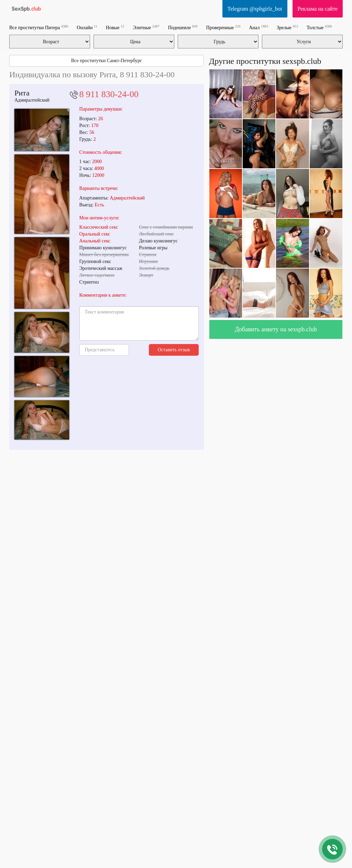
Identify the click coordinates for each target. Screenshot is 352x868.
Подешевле (183, 27)
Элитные (146, 27)
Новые (115, 27)
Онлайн (87, 27)
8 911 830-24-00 (109, 94)
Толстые (319, 27)
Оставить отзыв (174, 350)
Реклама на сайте (318, 9)
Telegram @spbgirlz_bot (255, 9)
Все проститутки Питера (39, 27)
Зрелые (287, 27)
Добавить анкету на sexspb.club (276, 329)
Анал (259, 27)
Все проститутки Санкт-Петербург (107, 61)
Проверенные (223, 27)
